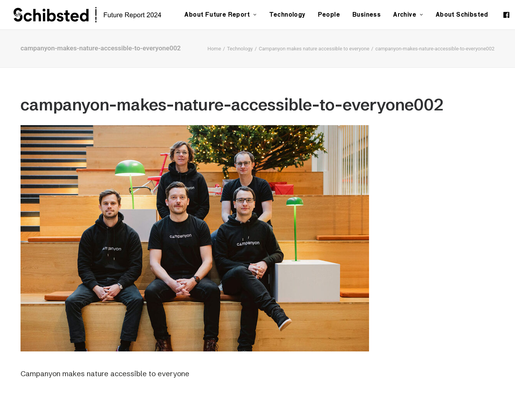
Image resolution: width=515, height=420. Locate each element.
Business (367, 15)
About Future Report (220, 15)
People (329, 15)
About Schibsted (462, 15)
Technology (287, 15)
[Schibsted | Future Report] (96, 15)
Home (214, 49)
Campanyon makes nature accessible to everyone (314, 49)
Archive (408, 15)
